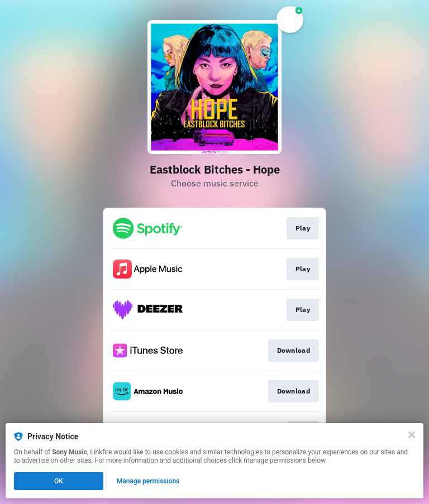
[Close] (412, 435)
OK (59, 481)
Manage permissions (148, 481)
